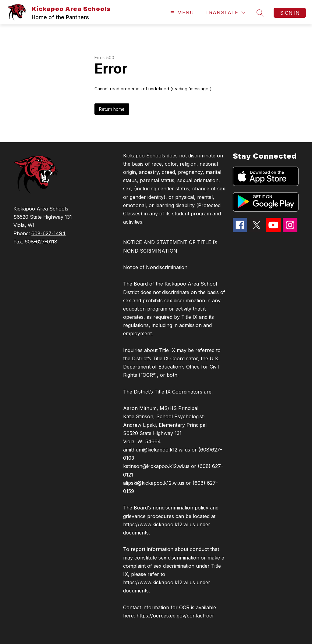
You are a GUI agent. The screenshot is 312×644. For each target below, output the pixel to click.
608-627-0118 (41, 242)
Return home (112, 109)
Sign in (290, 13)
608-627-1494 (48, 233)
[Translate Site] (225, 13)
